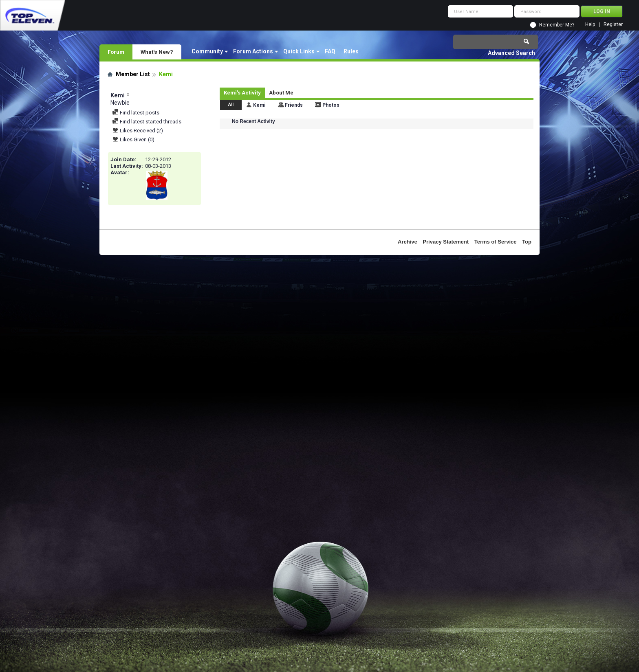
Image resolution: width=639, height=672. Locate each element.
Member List (133, 74)
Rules (351, 51)
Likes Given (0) (133, 139)
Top (527, 242)
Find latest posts (136, 113)
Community (207, 51)
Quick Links (299, 51)
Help (590, 25)
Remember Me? (557, 25)
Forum (116, 52)
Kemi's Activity (242, 93)
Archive (408, 242)
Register (613, 25)
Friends (294, 105)
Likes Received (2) (138, 131)
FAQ (330, 51)
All (231, 104)
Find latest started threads (147, 122)
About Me (281, 93)
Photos (331, 105)
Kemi (259, 105)
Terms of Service (496, 242)
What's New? (157, 52)
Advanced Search (511, 53)
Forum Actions (253, 51)
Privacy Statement (446, 242)
